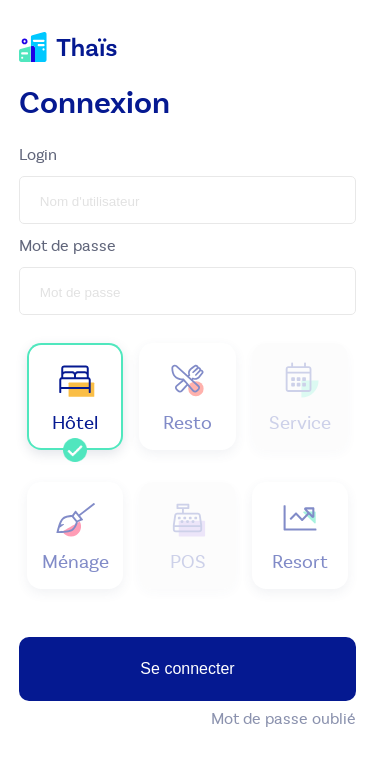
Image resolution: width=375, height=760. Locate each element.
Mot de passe (67, 245)
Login (38, 154)
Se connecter (187, 668)
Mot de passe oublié (283, 718)
